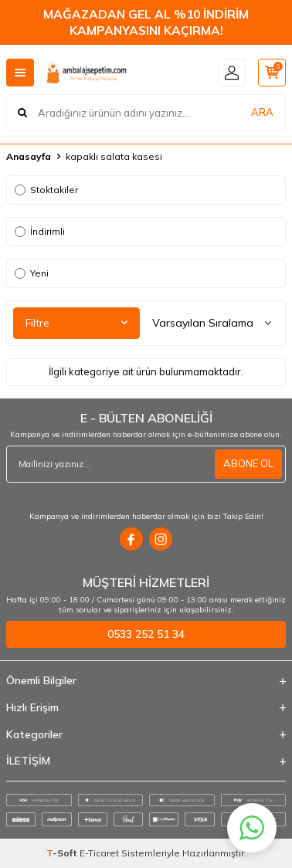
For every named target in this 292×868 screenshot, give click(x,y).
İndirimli (40, 231)
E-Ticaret (99, 853)
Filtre (76, 323)
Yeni (32, 273)
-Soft (63, 853)
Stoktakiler (46, 190)
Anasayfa (29, 156)
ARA (262, 112)
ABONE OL (248, 463)
